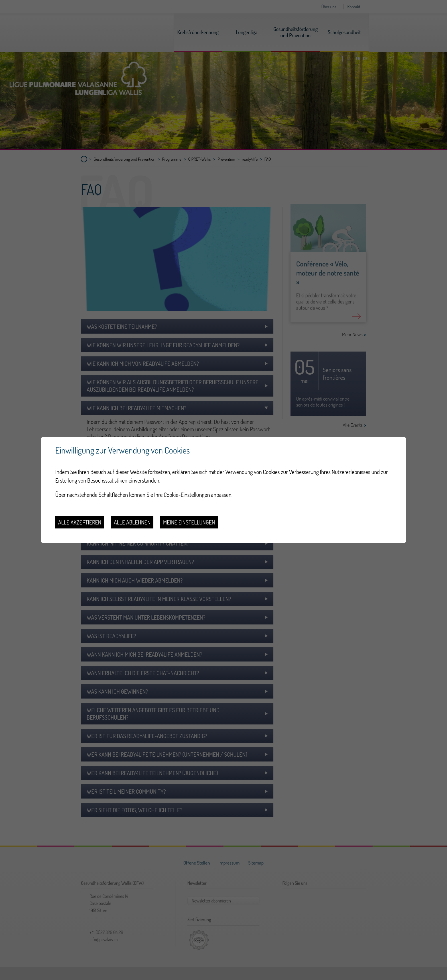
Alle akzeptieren (80, 522)
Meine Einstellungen (189, 522)
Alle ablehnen (132, 522)
